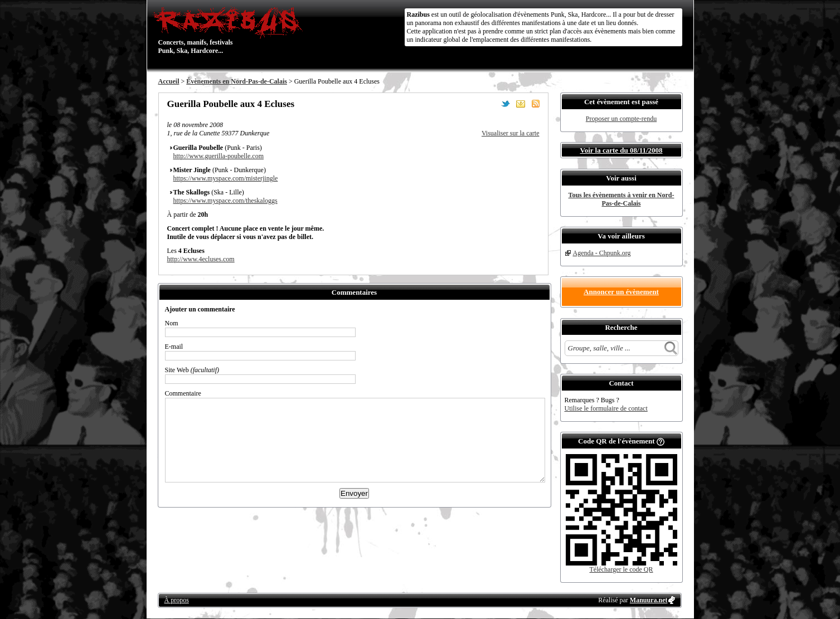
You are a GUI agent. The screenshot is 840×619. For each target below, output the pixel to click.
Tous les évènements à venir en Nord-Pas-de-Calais (621, 199)
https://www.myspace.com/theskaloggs (225, 201)
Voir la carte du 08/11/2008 (621, 150)
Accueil (169, 81)
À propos (177, 600)
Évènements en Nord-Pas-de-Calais (237, 81)
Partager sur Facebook (491, 104)
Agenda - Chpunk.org (602, 253)
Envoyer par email (521, 104)
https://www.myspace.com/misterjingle (226, 178)
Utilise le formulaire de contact (606, 408)
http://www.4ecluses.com (201, 259)
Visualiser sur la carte (511, 133)
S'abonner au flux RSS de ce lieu (536, 104)
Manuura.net (649, 600)
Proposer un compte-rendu (621, 119)
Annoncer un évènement (621, 292)
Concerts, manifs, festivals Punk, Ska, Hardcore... (230, 30)
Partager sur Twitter (506, 104)
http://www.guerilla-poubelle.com (219, 156)
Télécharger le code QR (621, 569)
